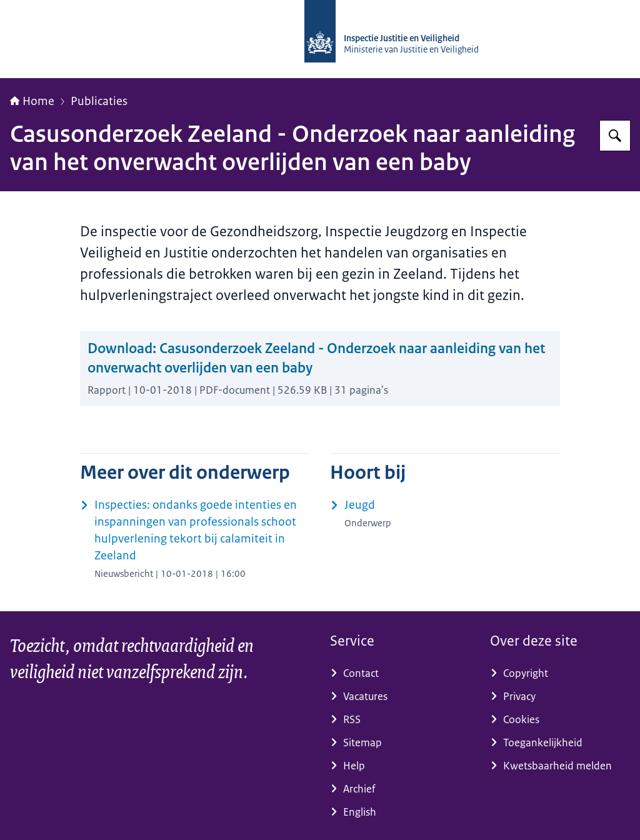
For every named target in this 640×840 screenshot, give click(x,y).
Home (32, 101)
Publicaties (99, 101)
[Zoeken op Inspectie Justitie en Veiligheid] (615, 136)
